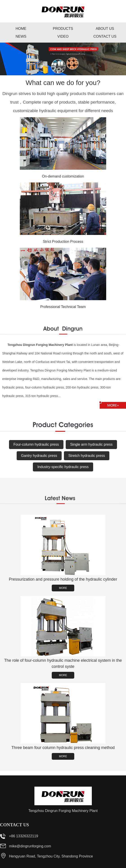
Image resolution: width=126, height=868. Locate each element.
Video (63, 36)
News (21, 36)
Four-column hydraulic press (36, 444)
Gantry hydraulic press (39, 456)
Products (63, 29)
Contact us (105, 36)
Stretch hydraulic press (87, 456)
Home (21, 29)
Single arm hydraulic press (91, 444)
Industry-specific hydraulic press (63, 467)
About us (105, 29)
